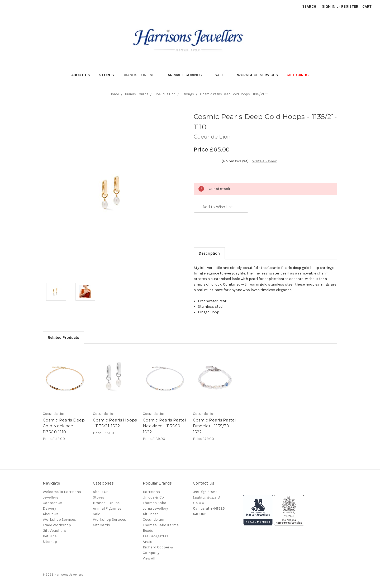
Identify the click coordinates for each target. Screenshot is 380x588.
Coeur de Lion (154, 520)
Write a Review (264, 161)
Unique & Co (153, 497)
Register (350, 6)
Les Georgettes (156, 536)
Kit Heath (151, 514)
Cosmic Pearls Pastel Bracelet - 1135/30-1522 (214, 426)
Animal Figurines (187, 75)
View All (149, 558)
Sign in (329, 6)
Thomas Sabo (155, 503)
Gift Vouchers (54, 531)
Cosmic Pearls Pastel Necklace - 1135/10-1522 (164, 426)
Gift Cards (298, 75)
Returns (50, 536)
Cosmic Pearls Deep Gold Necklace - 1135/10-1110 (64, 426)
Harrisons (151, 492)
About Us (81, 75)
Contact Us (53, 503)
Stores (106, 75)
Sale (222, 75)
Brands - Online (141, 75)
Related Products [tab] (63, 338)
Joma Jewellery (155, 508)
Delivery (49, 508)
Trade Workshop (57, 525)
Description (209, 253)
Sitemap (50, 542)
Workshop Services (258, 75)
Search (309, 6)
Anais (148, 542)
